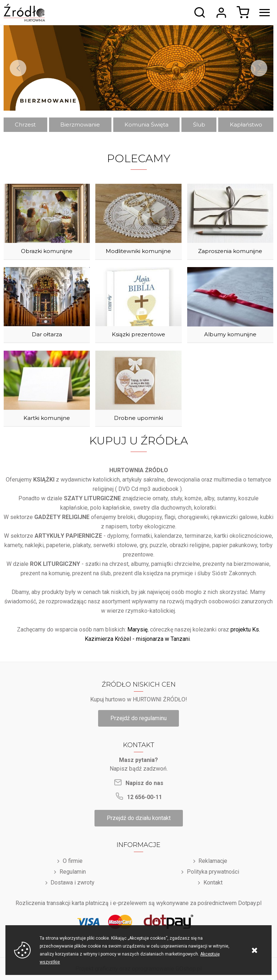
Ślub (199, 125)
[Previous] (18, 68)
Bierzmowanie (80, 125)
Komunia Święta (146, 125)
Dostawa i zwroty (72, 883)
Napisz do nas (144, 783)
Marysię (137, 629)
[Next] (259, 68)
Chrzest (25, 125)
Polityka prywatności (213, 872)
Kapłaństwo (246, 125)
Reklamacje (213, 861)
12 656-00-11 (144, 797)
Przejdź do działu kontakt (139, 818)
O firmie (73, 861)
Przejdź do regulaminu (138, 718)
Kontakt (213, 883)
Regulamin (73, 872)
